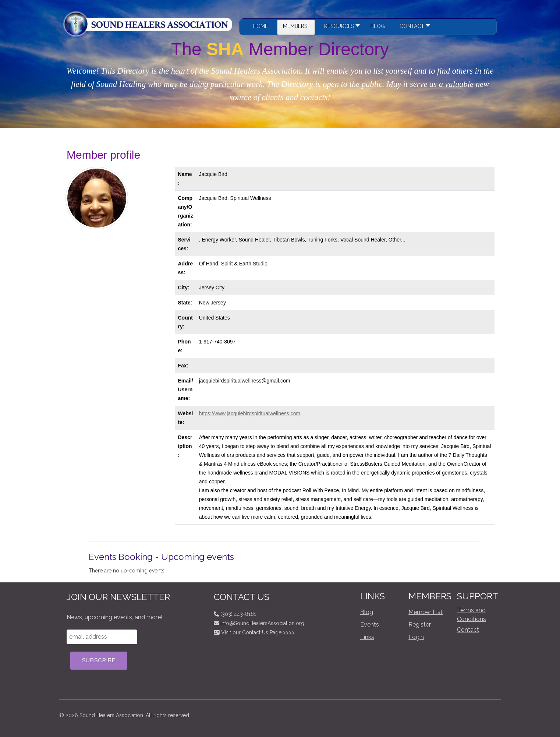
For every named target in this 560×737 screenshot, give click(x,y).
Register (420, 625)
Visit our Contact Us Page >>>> (258, 632)
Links (367, 637)
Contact (468, 630)
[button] (340, 27)
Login (416, 637)
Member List (426, 612)
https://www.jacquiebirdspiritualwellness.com (250, 413)
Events (370, 625)
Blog (367, 612)
